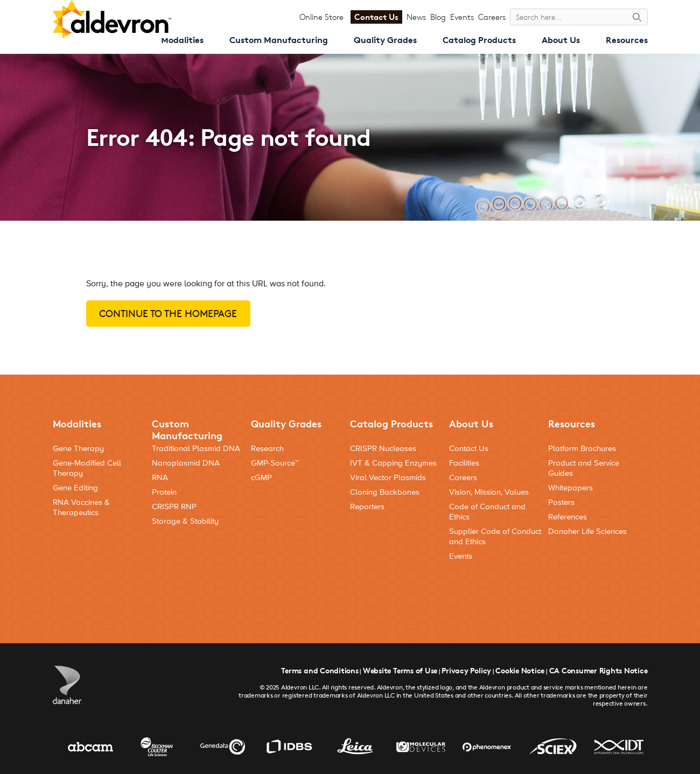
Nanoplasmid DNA (186, 463)
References (568, 517)
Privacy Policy (466, 670)
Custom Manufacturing (279, 40)
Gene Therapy (78, 449)
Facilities (464, 463)
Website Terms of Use (400, 670)
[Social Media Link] (636, 587)
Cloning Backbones (385, 492)
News (416, 17)
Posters (561, 502)
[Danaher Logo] (68, 685)
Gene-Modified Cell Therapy (87, 468)
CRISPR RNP (174, 507)
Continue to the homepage (168, 313)
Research (267, 449)
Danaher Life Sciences (587, 532)
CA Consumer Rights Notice (598, 670)
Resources (627, 40)
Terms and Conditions (320, 670)
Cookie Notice (520, 670)
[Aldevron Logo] (112, 19)
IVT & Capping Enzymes (393, 463)
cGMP (261, 478)
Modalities (182, 40)
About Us (561, 40)
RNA (160, 478)
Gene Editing (75, 488)
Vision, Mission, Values (489, 492)
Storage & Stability (185, 521)
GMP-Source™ (275, 463)
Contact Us (376, 17)
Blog (438, 17)
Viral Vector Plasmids (388, 478)
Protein (164, 492)
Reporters (367, 507)
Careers (492, 17)
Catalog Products (479, 40)
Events (462, 17)
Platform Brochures (582, 449)
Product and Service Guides (584, 468)
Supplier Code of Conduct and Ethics (495, 537)
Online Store (321, 17)
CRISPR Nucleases (383, 449)
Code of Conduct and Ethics (487, 512)
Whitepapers (570, 488)
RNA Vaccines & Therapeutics (81, 508)
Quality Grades (385, 40)
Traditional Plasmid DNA (196, 449)
